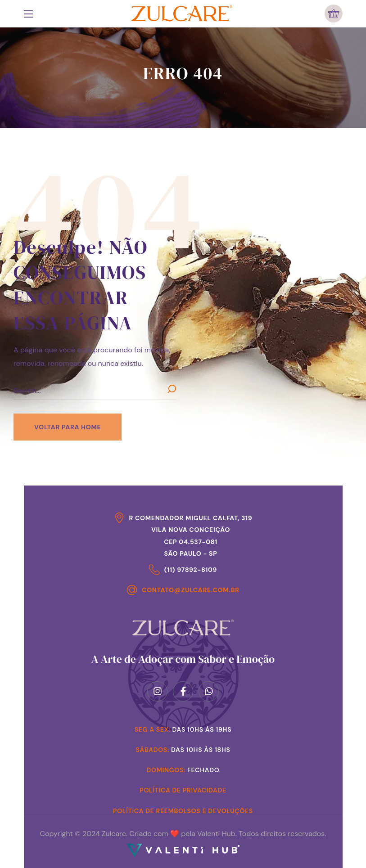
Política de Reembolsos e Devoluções (183, 811)
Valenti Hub (216, 834)
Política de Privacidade (183, 790)
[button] (334, 13)
